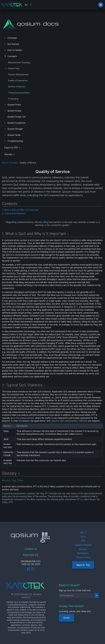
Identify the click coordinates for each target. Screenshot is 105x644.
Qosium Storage (15, 129)
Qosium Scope (14, 111)
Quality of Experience (18, 81)
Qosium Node (14, 135)
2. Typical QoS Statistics (14, 214)
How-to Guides (15, 50)
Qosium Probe (14, 105)
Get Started (13, 44)
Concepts (12, 56)
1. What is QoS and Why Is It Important (20, 210)
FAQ (83, 541)
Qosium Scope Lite (16, 117)
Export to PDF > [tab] (12, 148)
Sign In (83, 532)
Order (67, 618)
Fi (31, 5)
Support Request (83, 545)
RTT (76, 307)
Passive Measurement (18, 75)
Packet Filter (14, 69)
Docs (4, 163)
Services (83, 549)
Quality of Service (17, 87)
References (83, 553)
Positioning (13, 99)
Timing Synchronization (19, 93)
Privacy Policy (83, 557)
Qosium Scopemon (16, 123)
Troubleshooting (15, 141)
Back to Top (83, 565)
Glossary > (9, 154)
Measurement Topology (19, 62)
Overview (12, 38)
